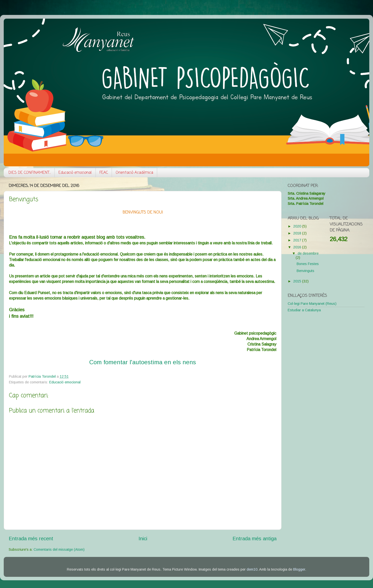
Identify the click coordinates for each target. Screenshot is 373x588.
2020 (298, 226)
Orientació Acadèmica (134, 173)
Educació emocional (75, 173)
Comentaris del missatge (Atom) (59, 549)
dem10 (252, 569)
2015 (298, 281)
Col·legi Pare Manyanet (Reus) (312, 304)
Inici (143, 539)
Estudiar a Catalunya (304, 310)
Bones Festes (308, 264)
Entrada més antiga (255, 539)
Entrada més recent (31, 539)
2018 (298, 233)
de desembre (308, 253)
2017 (298, 240)
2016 (298, 247)
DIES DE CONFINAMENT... (30, 173)
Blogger (299, 569)
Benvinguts (305, 271)
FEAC (104, 173)
